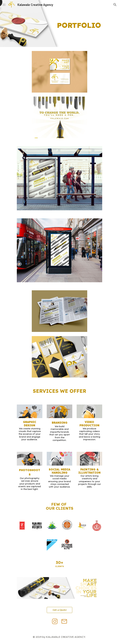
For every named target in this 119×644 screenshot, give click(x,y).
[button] (4, 5)
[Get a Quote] (59, 610)
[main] (59, 24)
